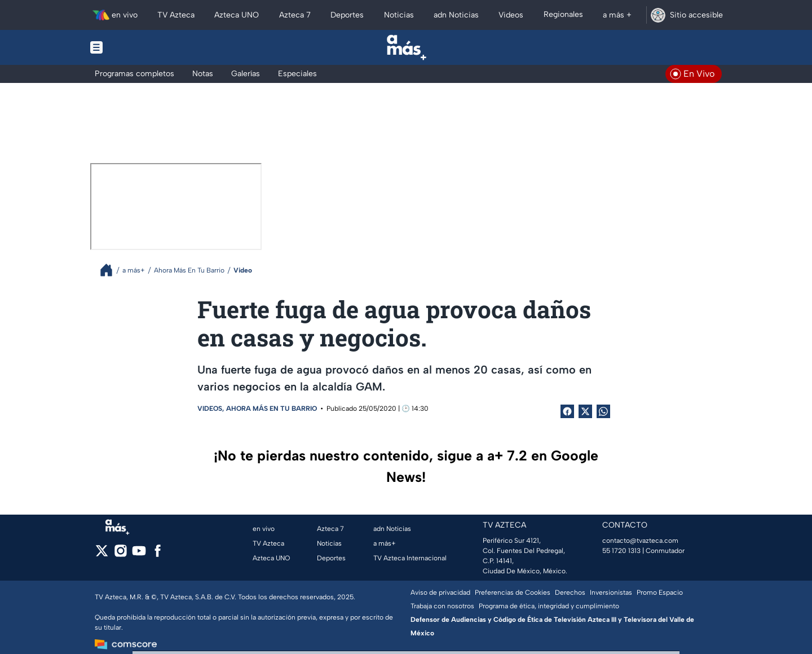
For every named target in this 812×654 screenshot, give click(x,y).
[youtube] (139, 554)
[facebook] (158, 554)
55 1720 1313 (621, 551)
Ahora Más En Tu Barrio (272, 409)
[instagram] (120, 554)
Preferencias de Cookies (513, 592)
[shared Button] (603, 411)
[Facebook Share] (567, 411)
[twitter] (102, 554)
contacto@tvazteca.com (640, 541)
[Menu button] (135, 47)
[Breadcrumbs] (111, 270)
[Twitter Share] (585, 411)
